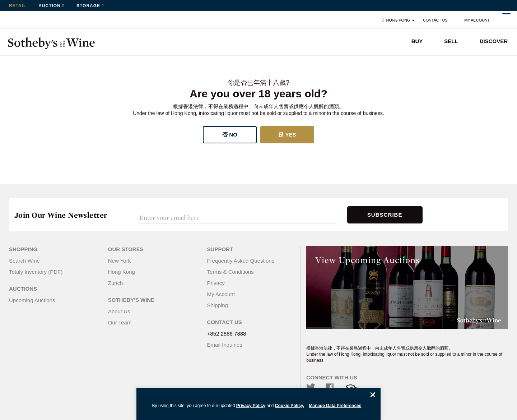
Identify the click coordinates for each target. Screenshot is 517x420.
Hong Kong (122, 272)
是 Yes (287, 135)
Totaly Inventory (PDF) (36, 272)
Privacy (216, 283)
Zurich (116, 283)
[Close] (373, 394)
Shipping (218, 305)
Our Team (120, 322)
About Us (119, 311)
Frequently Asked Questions (241, 261)
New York (119, 261)
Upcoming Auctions (32, 300)
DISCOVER (494, 41)
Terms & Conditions (230, 272)
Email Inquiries (225, 345)
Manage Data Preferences (335, 406)
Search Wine (24, 261)
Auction (50, 6)
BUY (417, 41)
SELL (451, 41)
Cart (502, 20)
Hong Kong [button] (395, 20)
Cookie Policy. (290, 406)
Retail (18, 6)
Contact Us (435, 20)
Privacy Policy (251, 406)
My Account (477, 20)
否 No (230, 135)
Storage (88, 6)
